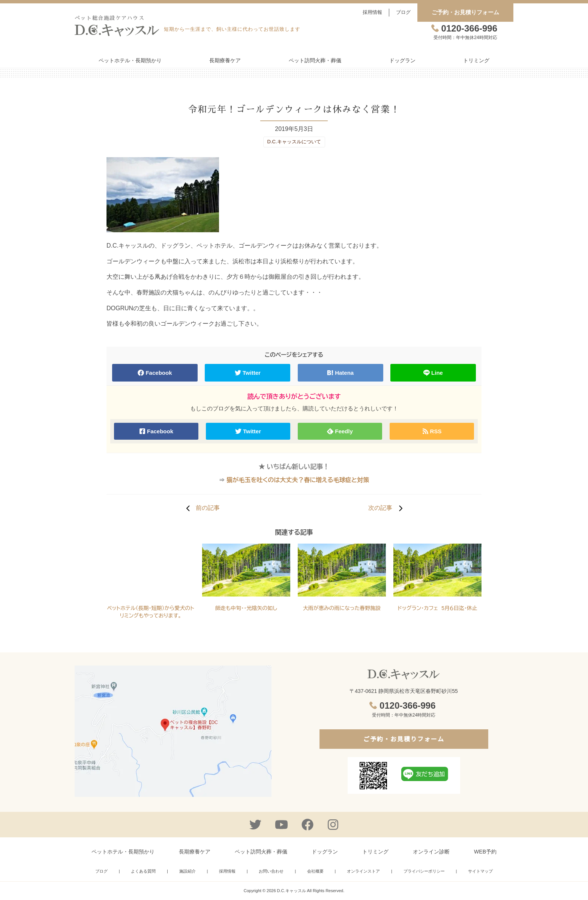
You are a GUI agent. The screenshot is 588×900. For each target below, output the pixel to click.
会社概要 (315, 871)
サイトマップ (480, 871)
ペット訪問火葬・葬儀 (315, 60)
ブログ (403, 12)
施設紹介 (187, 871)
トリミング (476, 60)
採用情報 (372, 12)
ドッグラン (402, 60)
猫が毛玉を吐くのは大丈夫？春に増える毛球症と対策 (298, 480)
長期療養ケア (225, 60)
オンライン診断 (431, 852)
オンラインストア (363, 871)
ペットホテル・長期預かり (130, 60)
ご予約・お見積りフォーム (465, 12)
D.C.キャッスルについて (294, 142)
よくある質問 (143, 871)
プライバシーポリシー (424, 871)
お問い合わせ (271, 871)
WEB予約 (485, 852)
